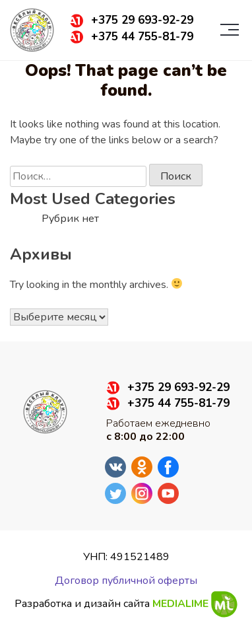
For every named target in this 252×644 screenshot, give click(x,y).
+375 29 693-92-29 (142, 20)
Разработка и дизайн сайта (126, 604)
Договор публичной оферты (126, 581)
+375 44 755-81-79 (142, 37)
